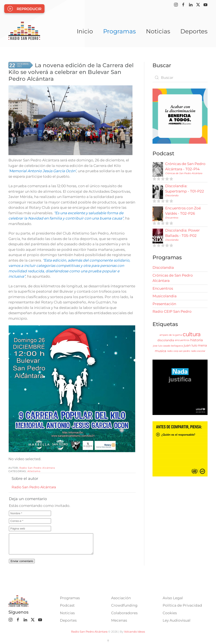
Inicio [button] (85, 31)
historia (196, 340)
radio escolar (198, 351)
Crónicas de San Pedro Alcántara (184, 173)
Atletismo (34, 471)
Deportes (194, 31)
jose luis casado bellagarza (168, 346)
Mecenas (119, 620)
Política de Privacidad (182, 605)
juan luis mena (195, 345)
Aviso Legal (173, 598)
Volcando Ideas (134, 632)
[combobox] (180, 78)
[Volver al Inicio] (24, 31)
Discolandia (172, 195)
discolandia (166, 340)
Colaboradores (124, 613)
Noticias (158, 31)
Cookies (170, 613)
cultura (192, 334)
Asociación (121, 598)
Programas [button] (119, 31)
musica (161, 351)
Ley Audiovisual (177, 620)
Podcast (67, 605)
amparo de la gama (171, 335)
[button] (108, 641)
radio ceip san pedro (179, 351)
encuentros (182, 340)
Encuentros (172, 218)
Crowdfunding (124, 605)
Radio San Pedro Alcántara (37, 468)
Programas (70, 598)
